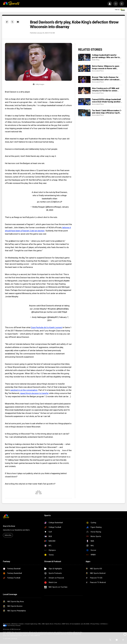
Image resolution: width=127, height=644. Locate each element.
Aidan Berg (96, 60)
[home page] (11, 4)
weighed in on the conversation (24, 390)
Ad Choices (7, 624)
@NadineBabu (63, 309)
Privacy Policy (95, 624)
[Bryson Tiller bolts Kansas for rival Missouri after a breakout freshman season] (84, 79)
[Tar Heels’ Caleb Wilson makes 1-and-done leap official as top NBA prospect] (84, 113)
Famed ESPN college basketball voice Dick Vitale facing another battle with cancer (106, 101)
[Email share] (18, 22)
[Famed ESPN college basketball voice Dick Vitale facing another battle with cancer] (84, 102)
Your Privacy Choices (14, 625)
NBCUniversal (16, 629)
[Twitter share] (12, 22)
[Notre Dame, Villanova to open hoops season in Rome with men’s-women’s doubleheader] (84, 68)
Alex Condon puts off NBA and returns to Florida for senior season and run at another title (106, 89)
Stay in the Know (9, 526)
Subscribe (8, 535)
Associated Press (98, 71)
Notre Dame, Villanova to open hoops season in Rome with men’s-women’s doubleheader (106, 67)
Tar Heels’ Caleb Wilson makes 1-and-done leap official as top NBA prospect (107, 112)
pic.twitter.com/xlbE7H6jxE (56, 312)
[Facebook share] (7, 22)
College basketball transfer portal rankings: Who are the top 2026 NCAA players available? (106, 56)
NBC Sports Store (48, 624)
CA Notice (104, 624)
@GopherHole (37, 312)
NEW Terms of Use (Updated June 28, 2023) (76, 624)
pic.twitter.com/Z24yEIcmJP (50, 202)
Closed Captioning (31, 624)
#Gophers (52, 309)
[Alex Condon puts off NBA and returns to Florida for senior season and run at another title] (84, 91)
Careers (21, 624)
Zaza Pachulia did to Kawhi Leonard (47, 327)
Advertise (15, 624)
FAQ (40, 624)
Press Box (58, 624)
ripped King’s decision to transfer (34, 393)
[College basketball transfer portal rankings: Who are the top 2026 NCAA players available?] (84, 57)
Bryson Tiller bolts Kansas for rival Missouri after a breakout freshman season (106, 78)
